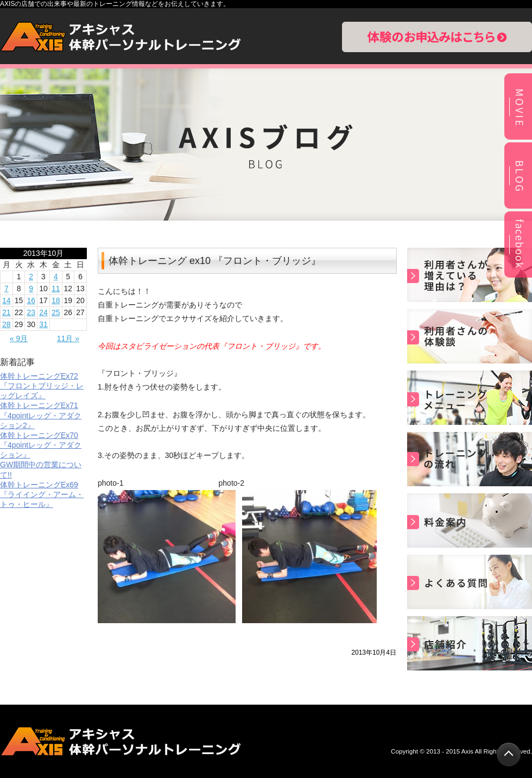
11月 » (68, 338)
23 (31, 312)
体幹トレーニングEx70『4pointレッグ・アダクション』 (41, 445)
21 (7, 312)
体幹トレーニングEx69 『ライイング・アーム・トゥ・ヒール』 (42, 494)
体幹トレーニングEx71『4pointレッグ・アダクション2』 (41, 415)
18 (56, 300)
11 (56, 288)
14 (7, 300)
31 (43, 324)
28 (7, 324)
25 (56, 312)
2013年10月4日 (374, 652)
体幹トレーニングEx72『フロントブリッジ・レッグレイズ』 (42, 386)
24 (43, 312)
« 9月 (19, 338)
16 (31, 300)
